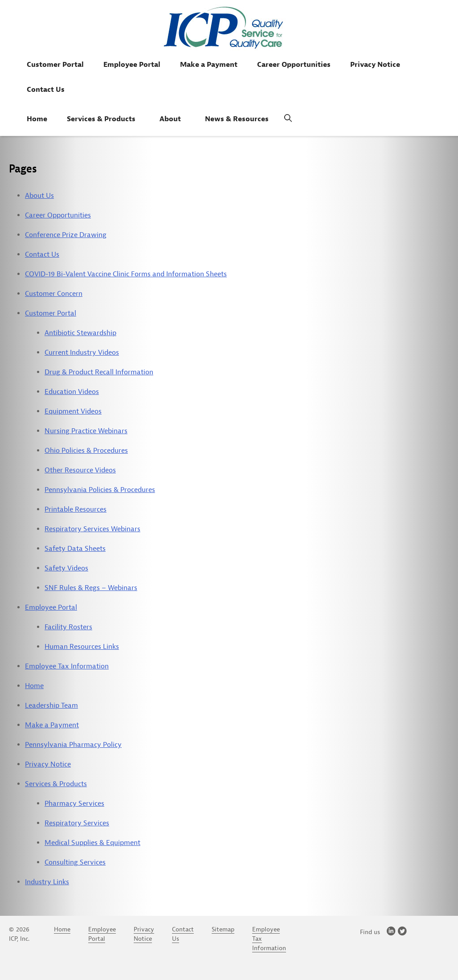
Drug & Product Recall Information (99, 372)
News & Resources (237, 119)
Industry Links (47, 882)
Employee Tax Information (67, 666)
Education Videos (72, 392)
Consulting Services (75, 862)
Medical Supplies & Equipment (92, 843)
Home (37, 119)
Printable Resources (76, 509)
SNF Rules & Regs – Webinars (91, 588)
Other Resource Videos (80, 470)
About (170, 119)
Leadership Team (51, 705)
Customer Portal (55, 65)
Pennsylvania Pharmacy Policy (73, 745)
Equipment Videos (73, 411)
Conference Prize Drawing (66, 235)
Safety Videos (66, 568)
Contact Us (46, 90)
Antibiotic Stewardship (80, 333)
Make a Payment (209, 65)
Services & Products (101, 119)
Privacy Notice (375, 65)
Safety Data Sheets (75, 549)
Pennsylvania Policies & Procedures (100, 490)
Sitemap (223, 929)
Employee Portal (132, 65)
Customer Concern (54, 294)
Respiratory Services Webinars (92, 529)
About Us (39, 196)
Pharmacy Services (74, 804)
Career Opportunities (294, 65)
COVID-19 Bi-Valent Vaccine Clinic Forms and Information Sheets (126, 274)
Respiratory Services (77, 823)
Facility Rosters (68, 627)
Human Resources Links (82, 647)
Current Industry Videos (82, 353)
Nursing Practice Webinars (86, 431)
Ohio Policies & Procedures (86, 451)
